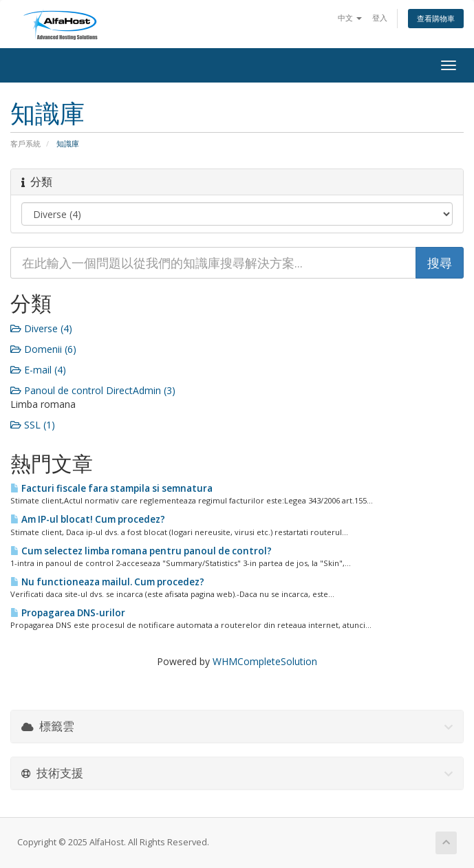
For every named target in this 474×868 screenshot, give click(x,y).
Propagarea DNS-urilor (68, 613)
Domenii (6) (43, 349)
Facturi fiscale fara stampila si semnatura (111, 488)
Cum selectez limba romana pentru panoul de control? (141, 551)
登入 (380, 18)
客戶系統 (25, 143)
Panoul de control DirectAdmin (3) (93, 390)
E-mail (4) (38, 370)
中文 (350, 18)
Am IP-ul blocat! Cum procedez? (88, 519)
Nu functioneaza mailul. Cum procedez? (107, 582)
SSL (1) (33, 425)
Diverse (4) (41, 328)
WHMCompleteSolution (265, 661)
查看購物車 (436, 18)
